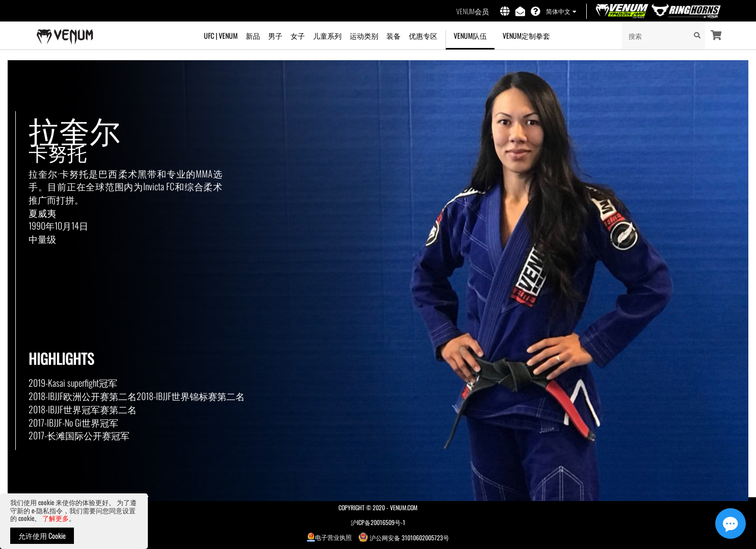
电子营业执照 (329, 537)
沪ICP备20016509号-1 (378, 522)
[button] (561, 12)
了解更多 (56, 518)
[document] (74, 521)
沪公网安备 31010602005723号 (404, 537)
